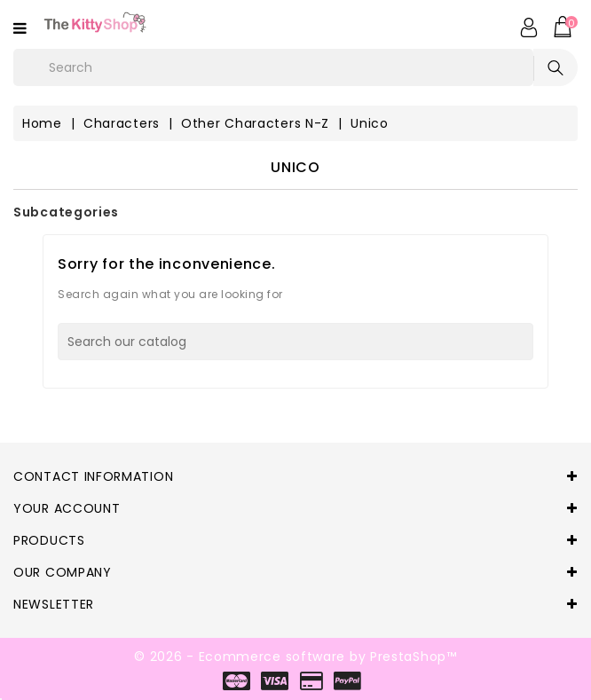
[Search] (295, 342)
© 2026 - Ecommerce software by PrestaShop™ (295, 657)
